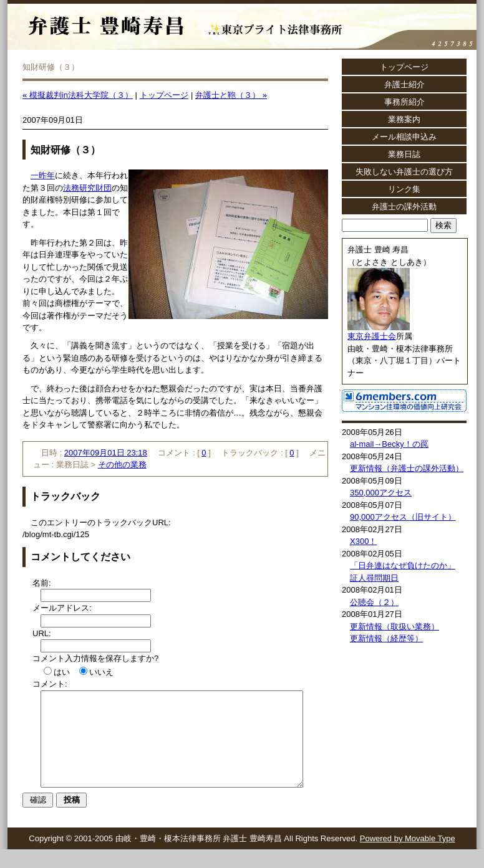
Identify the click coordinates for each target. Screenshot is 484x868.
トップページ (164, 95)
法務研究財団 (87, 188)
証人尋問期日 (374, 578)
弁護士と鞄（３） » (231, 95)
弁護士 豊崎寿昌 (181, 19)
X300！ (363, 541)
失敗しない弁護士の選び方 (404, 172)
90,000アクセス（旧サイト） (403, 517)
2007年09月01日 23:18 (106, 453)
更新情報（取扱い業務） (394, 627)
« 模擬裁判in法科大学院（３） (78, 95)
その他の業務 (122, 465)
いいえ (101, 672)
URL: (42, 633)
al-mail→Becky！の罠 (389, 444)
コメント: (50, 684)
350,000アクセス (381, 493)
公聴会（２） (374, 602)
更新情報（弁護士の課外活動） (407, 468)
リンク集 (404, 189)
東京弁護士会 (372, 336)
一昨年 (43, 175)
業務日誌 (404, 154)
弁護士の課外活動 (404, 207)
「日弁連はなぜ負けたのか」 (403, 565)
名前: (42, 583)
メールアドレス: (62, 608)
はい (62, 672)
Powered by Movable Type (408, 857)
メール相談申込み (404, 137)
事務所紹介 (404, 102)
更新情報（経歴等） (386, 638)
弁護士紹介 (404, 84)
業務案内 (404, 119)
